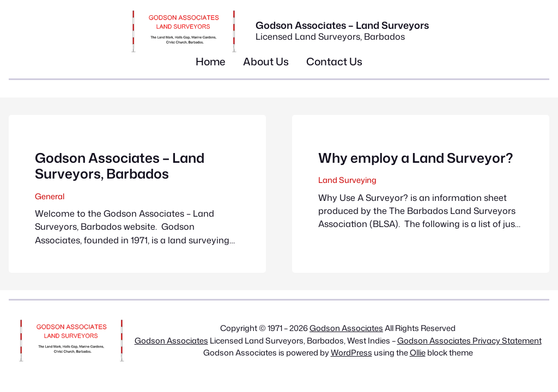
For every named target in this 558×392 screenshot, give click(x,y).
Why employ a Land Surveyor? (416, 158)
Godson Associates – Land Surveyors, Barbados (120, 166)
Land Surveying (347, 180)
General (50, 196)
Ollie (418, 353)
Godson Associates (346, 328)
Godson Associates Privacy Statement (469, 341)
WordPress (351, 353)
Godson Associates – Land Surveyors (342, 25)
